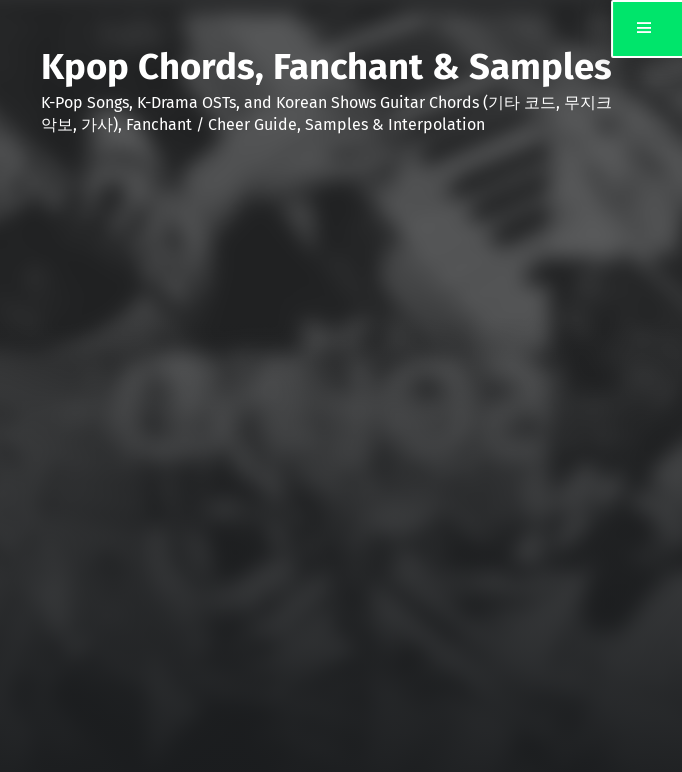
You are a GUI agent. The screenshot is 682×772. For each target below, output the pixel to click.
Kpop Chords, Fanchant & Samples (326, 67)
